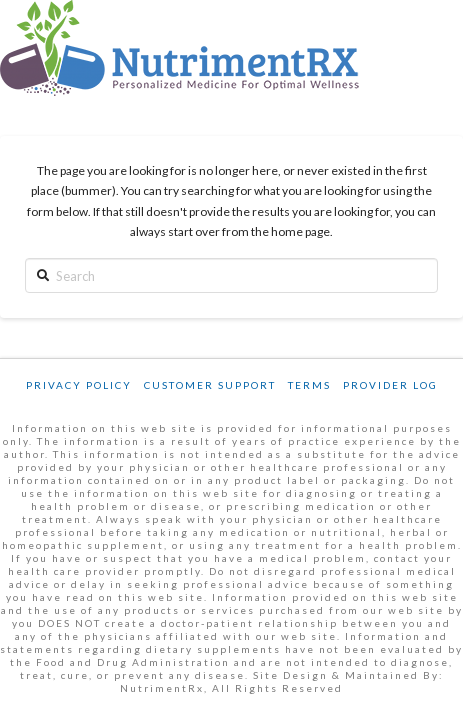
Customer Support (210, 385)
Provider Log (390, 385)
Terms (309, 385)
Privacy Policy (79, 385)
